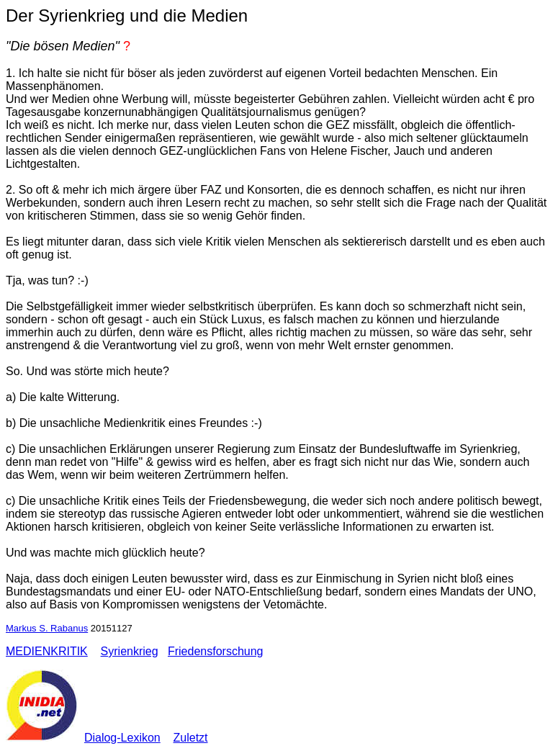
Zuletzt (191, 738)
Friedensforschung (216, 651)
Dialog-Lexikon (122, 738)
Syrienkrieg (130, 651)
